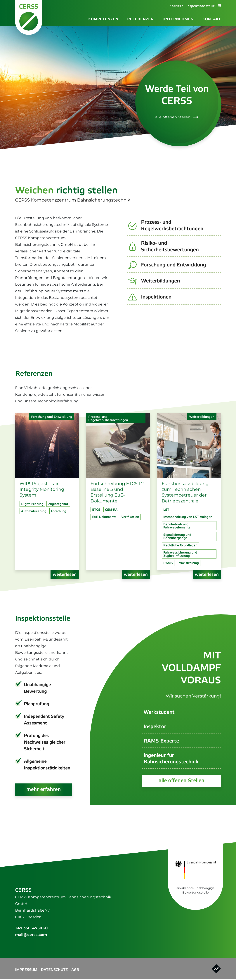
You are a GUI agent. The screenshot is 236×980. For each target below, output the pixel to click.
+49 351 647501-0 (31, 929)
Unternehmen (178, 19)
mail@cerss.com (31, 935)
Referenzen (140, 19)
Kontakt (212, 19)
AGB (75, 971)
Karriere (176, 6)
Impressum (26, 971)
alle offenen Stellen (177, 117)
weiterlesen (65, 575)
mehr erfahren (44, 790)
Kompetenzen (103, 19)
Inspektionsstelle (201, 6)
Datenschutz (54, 971)
